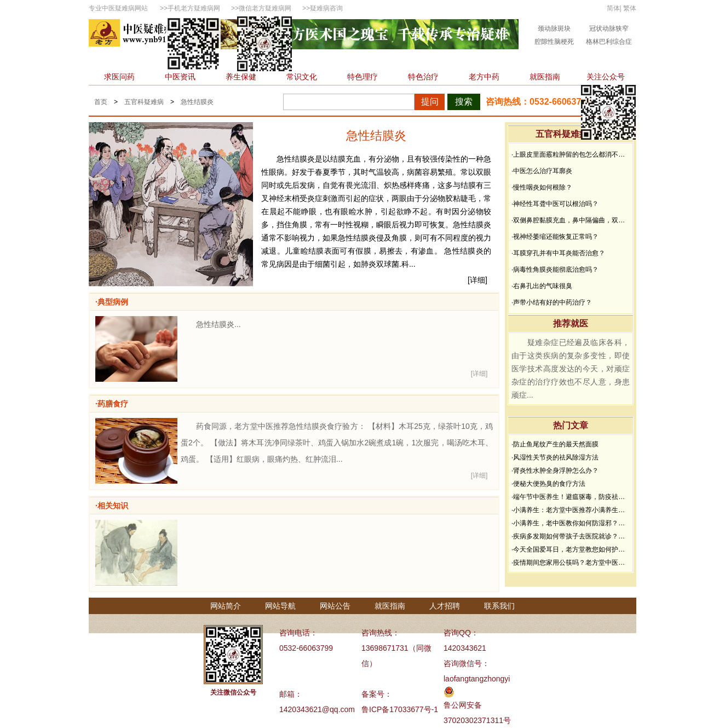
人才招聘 (445, 606)
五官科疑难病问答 (571, 134)
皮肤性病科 (436, 60)
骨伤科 (389, 60)
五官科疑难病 (144, 102)
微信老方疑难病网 (265, 8)
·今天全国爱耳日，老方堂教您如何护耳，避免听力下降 (571, 549)
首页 (105, 60)
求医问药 (119, 77)
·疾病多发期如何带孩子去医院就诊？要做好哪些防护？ (571, 536)
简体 (613, 8)
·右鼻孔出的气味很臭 (542, 286)
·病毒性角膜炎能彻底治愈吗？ (555, 270)
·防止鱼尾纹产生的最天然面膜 (555, 444)
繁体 (630, 8)
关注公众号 (606, 77)
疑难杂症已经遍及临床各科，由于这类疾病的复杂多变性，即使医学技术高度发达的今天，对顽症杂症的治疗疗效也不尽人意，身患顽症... (571, 369)
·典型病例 (112, 302)
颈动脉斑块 (554, 28)
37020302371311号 (477, 720)
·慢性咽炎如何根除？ (542, 187)
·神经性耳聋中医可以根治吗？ (555, 204)
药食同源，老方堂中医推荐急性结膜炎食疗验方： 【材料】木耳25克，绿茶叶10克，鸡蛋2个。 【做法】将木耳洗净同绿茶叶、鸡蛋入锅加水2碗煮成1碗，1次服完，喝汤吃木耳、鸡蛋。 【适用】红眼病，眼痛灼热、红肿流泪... (337, 443)
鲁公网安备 (463, 705)
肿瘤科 (312, 60)
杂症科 (591, 60)
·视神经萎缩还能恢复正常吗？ (555, 237)
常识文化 (302, 77)
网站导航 (280, 606)
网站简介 (226, 606)
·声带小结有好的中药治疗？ (552, 302)
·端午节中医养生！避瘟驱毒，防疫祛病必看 (571, 497)
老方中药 (484, 77)
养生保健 (241, 77)
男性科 (350, 60)
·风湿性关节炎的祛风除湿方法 (555, 457)
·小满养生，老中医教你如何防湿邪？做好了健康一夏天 (571, 523)
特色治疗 (423, 77)
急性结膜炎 (197, 102)
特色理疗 (362, 77)
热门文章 (571, 425)
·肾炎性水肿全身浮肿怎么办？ (555, 471)
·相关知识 (112, 506)
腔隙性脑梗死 (554, 42)
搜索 (464, 102)
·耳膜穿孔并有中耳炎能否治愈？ (558, 253)
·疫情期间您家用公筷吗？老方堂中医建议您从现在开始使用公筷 (571, 563)
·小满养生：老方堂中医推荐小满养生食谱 (571, 510)
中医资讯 (180, 77)
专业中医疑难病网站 (118, 8)
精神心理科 (544, 60)
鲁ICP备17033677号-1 (400, 709)
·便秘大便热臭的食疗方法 (548, 484)
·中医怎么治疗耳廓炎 (542, 171)
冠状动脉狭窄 (609, 28)
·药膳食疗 (112, 404)
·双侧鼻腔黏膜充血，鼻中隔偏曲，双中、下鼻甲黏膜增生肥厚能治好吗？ (571, 220)
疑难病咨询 (326, 8)
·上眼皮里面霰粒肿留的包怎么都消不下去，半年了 (571, 154)
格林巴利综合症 (609, 42)
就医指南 (545, 77)
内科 (136, 60)
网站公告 (335, 606)
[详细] (477, 280)
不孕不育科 (490, 60)
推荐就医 (571, 323)
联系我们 (499, 606)
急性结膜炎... (218, 324)
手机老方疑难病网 (194, 8)
